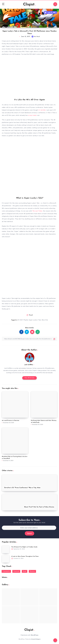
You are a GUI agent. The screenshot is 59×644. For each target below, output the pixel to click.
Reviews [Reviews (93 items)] (32, 571)
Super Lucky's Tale (35, 320)
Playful (26, 320)
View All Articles (30, 378)
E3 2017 (20, 320)
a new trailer (32, 115)
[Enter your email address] (29, 528)
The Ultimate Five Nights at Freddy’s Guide (24, 547)
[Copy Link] (29, 339)
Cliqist (29, 5)
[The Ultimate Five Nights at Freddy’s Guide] (6, 549)
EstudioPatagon (36, 639)
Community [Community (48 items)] (6, 571)
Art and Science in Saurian (11, 420)
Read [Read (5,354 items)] (25, 571)
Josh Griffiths (29, 365)
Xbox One (45, 320)
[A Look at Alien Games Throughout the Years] (6, 559)
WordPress (35, 635)
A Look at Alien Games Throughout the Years (25, 556)
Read (31, 315)
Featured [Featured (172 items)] (16, 571)
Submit (29, 534)
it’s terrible (42, 110)
